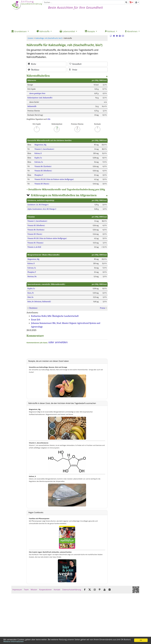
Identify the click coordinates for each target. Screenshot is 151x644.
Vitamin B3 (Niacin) (42, 184)
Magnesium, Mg (40, 145)
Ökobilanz (33, 308)
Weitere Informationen (14, 641)
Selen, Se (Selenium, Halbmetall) (39, 302)
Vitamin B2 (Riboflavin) (43, 171)
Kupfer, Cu (38, 158)
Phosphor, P (39, 175)
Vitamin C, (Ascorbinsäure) (44, 149)
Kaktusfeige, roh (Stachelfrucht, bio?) (49, 38)
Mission (34, 590)
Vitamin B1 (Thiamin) (35, 243)
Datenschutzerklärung (72, 590)
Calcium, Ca (39, 162)
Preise (102, 308)
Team (26, 590)
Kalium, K (38, 153)
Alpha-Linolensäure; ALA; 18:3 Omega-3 (42, 209)
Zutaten (31, 38)
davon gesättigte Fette (37, 93)
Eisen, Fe (31, 293)
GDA (49, 119)
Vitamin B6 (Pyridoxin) (43, 166)
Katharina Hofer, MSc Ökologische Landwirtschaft (55, 316)
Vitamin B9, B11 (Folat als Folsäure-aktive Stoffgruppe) (54, 179)
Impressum (17, 590)
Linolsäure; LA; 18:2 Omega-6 (38, 205)
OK (141, 640)
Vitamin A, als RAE (34, 247)
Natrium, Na (32, 277)
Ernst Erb (36, 320)
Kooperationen (45, 590)
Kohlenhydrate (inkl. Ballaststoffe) (40, 98)
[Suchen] (84, 2)
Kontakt (57, 590)
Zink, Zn (30, 297)
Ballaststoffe (32, 106)
